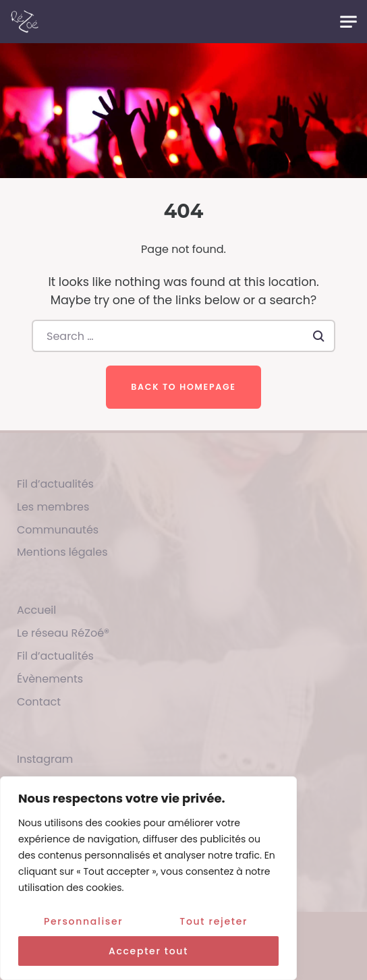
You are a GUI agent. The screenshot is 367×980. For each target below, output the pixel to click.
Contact (39, 702)
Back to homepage (183, 387)
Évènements (50, 679)
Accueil (36, 610)
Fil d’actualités (55, 484)
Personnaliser (83, 921)
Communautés (58, 530)
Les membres (53, 507)
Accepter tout (148, 951)
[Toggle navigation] (348, 22)
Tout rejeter (214, 921)
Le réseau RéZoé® (63, 633)
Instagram (45, 759)
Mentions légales (62, 552)
